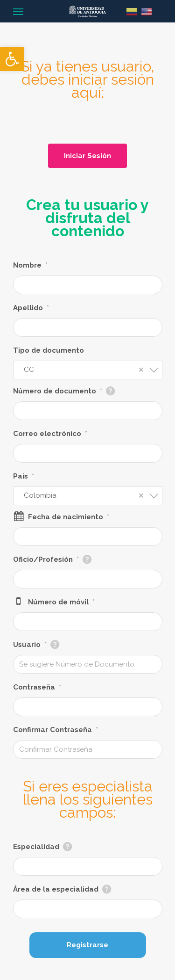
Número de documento (58, 391)
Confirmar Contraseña (56, 730)
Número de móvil (61, 602)
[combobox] (88, 370)
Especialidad (36, 847)
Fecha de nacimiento (69, 517)
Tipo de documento (49, 350)
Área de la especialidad (56, 889)
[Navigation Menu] (18, 11)
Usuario (30, 645)
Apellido (31, 308)
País (24, 476)
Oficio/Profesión (46, 559)
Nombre (30, 265)
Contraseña (37, 687)
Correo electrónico (50, 434)
